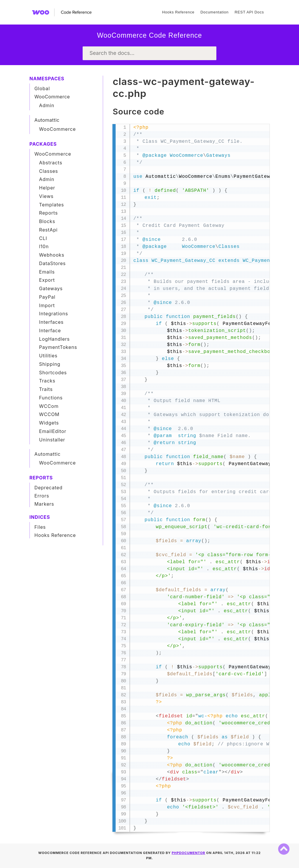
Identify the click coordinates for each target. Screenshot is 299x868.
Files (40, 527)
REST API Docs (249, 12)
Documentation (214, 12)
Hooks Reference (178, 12)
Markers (44, 504)
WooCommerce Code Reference (149, 35)
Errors (42, 496)
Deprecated (48, 488)
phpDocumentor (188, 853)
